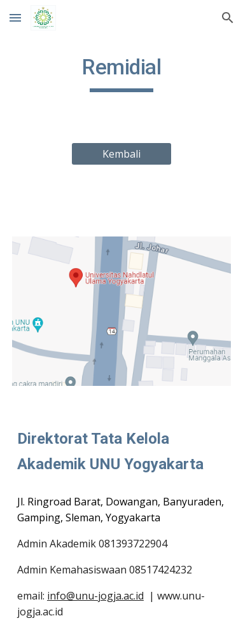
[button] (15, 17)
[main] (121, 73)
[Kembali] (121, 154)
